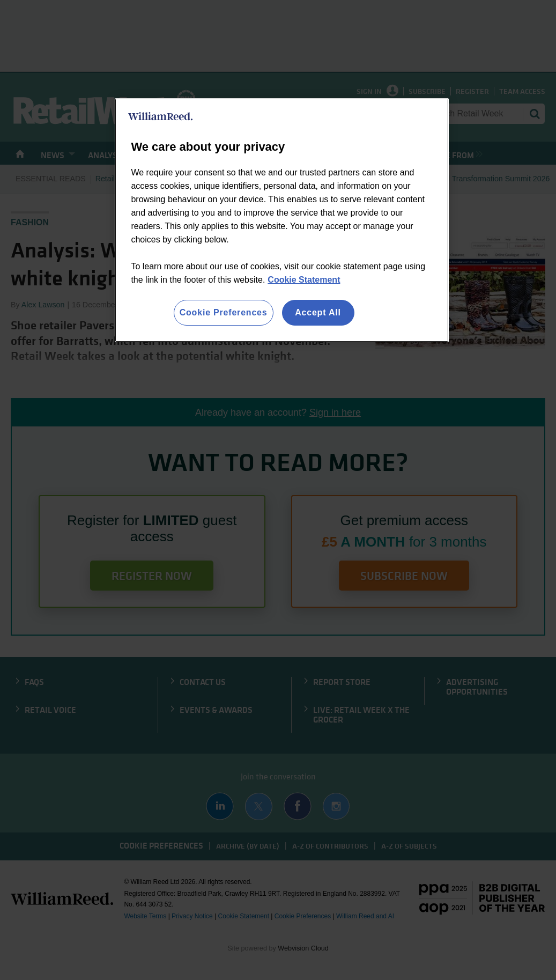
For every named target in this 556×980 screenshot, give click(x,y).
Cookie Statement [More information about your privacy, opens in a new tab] (304, 280)
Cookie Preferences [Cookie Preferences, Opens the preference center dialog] (224, 312)
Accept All (318, 312)
